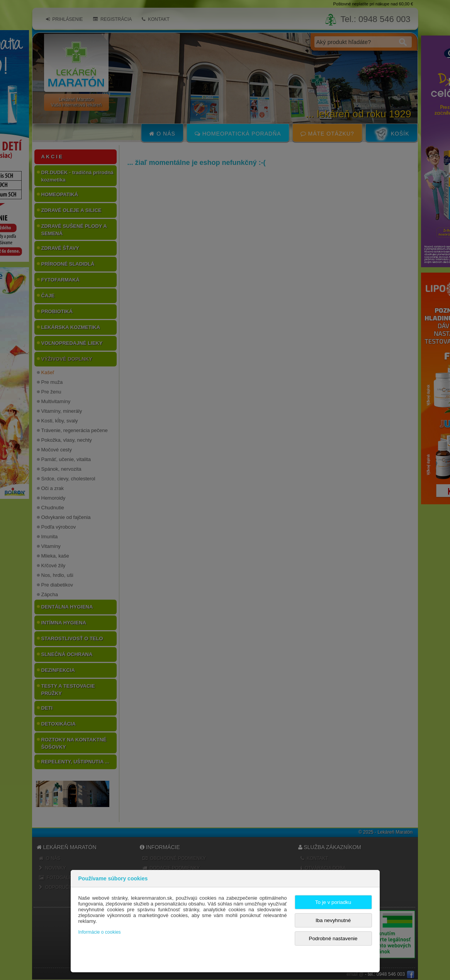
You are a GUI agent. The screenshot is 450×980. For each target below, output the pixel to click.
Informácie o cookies (100, 932)
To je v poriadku (333, 902)
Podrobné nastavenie (333, 938)
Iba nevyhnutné (333, 920)
